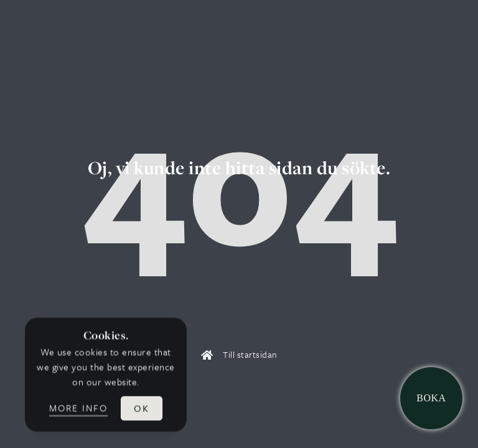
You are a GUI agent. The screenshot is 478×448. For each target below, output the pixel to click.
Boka (431, 398)
